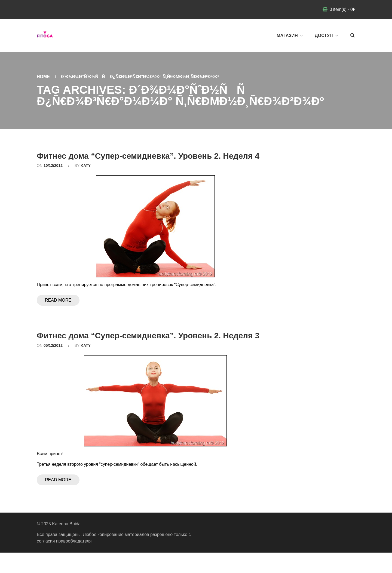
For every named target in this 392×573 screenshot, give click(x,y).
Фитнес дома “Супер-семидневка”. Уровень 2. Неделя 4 (143, 160)
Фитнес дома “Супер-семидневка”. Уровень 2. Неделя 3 (143, 350)
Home (43, 77)
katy (86, 176)
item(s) (342, 9)
